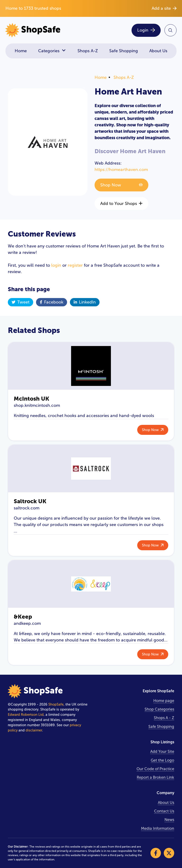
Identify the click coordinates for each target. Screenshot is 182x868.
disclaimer (34, 730)
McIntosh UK (32, 399)
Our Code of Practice (155, 769)
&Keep (23, 617)
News (169, 820)
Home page (164, 701)
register (75, 265)
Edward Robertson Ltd (26, 715)
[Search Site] (171, 30)
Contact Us (164, 811)
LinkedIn (85, 302)
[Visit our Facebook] (156, 853)
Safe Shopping (124, 51)
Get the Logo (162, 760)
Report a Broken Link (155, 777)
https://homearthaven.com (121, 170)
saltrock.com (27, 508)
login (56, 265)
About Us (158, 51)
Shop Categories (159, 709)
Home (21, 51)
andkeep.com (27, 623)
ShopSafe (56, 704)
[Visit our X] (169, 853)
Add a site (164, 8)
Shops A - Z (164, 718)
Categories (52, 51)
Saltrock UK (30, 501)
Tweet (20, 302)
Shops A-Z (88, 51)
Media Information (158, 828)
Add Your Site (162, 752)
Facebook (52, 302)
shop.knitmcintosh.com (37, 405)
